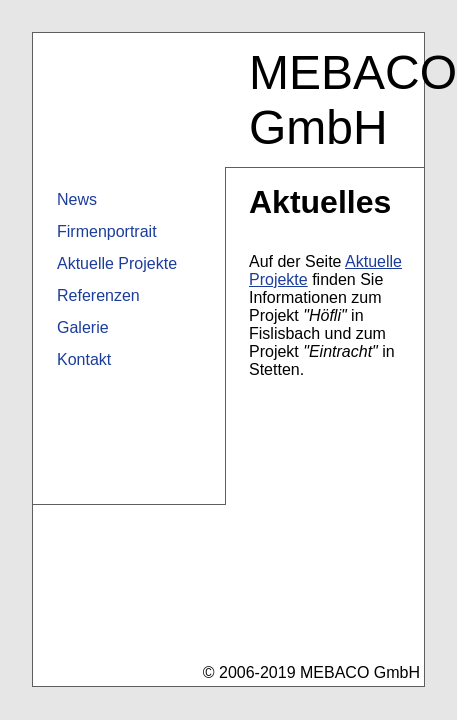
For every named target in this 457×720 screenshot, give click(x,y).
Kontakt (84, 359)
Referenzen (98, 295)
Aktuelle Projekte (117, 263)
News (77, 199)
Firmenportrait (107, 231)
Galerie (83, 327)
